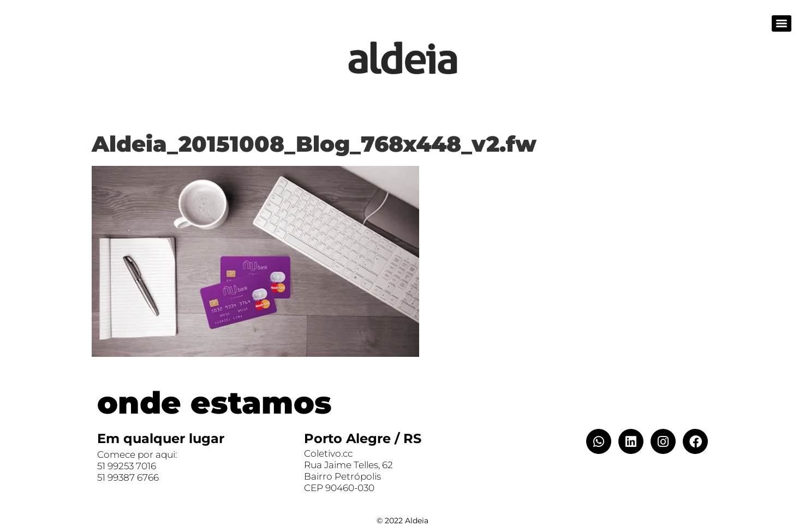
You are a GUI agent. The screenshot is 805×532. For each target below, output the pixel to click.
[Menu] (782, 23)
